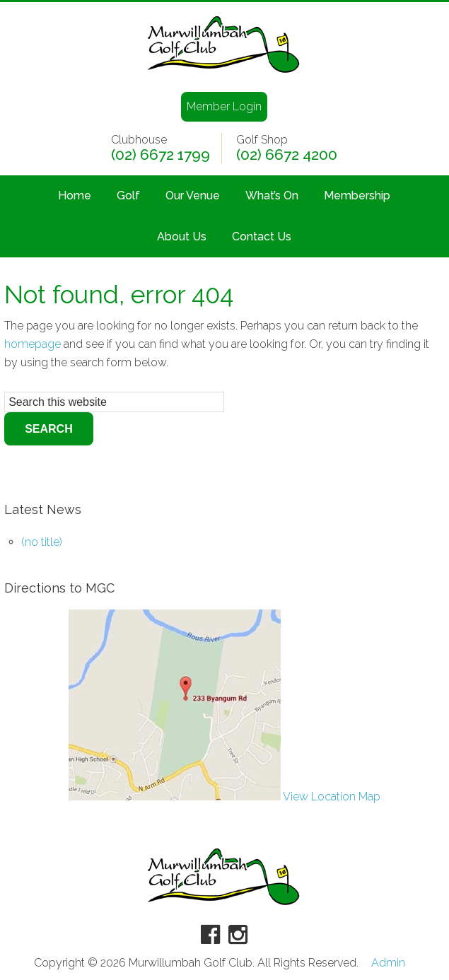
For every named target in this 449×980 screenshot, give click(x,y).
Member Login (224, 106)
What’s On (272, 196)
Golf (128, 196)
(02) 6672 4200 (287, 155)
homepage (33, 344)
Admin (388, 963)
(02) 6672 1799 (161, 155)
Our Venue (193, 196)
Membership (357, 196)
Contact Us (262, 237)
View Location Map (224, 797)
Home (75, 196)
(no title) (42, 542)
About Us (182, 237)
